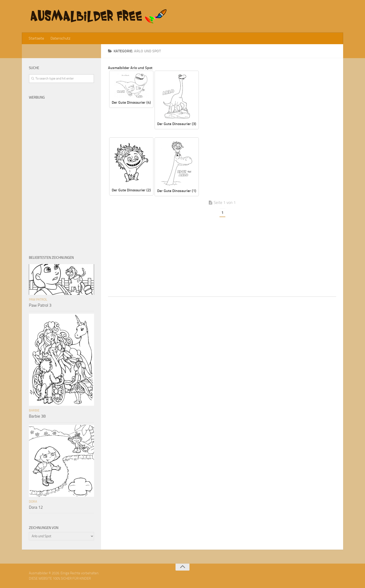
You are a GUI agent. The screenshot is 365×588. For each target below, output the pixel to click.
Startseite (36, 38)
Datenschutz (60, 38)
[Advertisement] (271, 103)
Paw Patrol (38, 300)
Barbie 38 (37, 416)
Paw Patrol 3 (40, 305)
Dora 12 (36, 507)
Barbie (34, 410)
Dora (33, 502)
